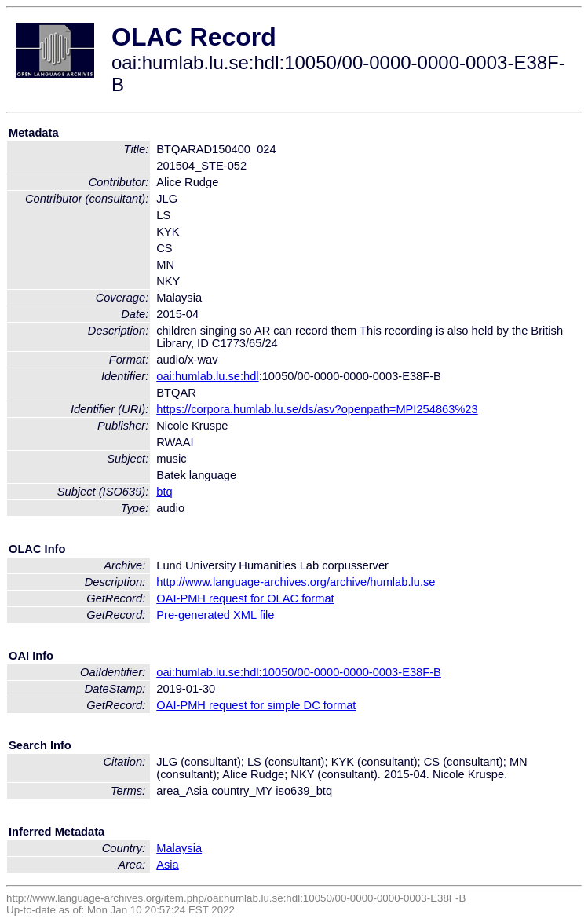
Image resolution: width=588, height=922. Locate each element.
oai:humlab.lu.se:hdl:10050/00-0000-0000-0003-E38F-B (299, 672)
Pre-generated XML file (215, 615)
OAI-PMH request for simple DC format (256, 705)
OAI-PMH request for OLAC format (245, 598)
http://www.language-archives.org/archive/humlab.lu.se (296, 582)
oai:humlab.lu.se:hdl (207, 376)
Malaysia (179, 848)
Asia (168, 865)
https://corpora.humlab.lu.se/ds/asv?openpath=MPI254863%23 (317, 409)
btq (164, 492)
